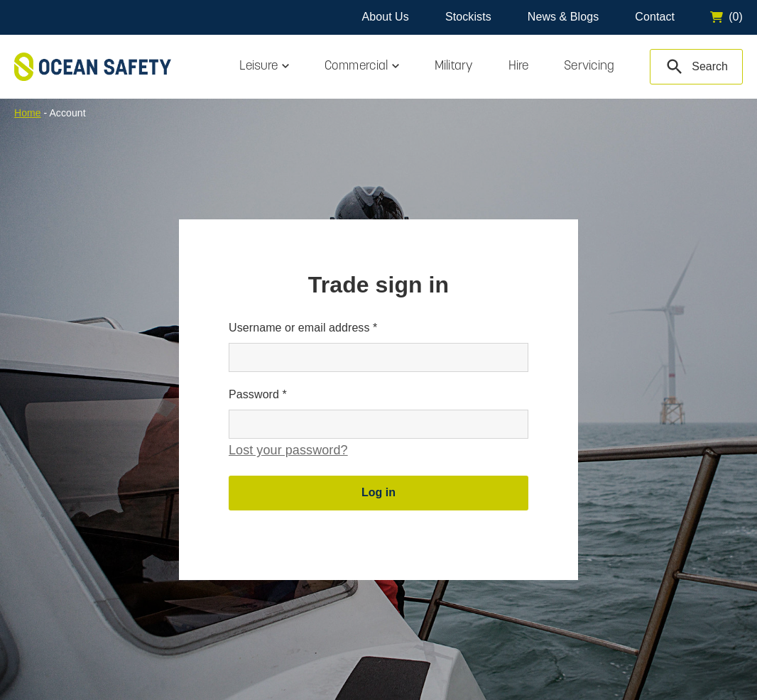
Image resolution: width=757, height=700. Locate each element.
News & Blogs (563, 17)
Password (258, 394)
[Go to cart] (726, 17)
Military (454, 66)
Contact (655, 17)
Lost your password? (288, 450)
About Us (385, 17)
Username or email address (303, 328)
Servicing (589, 66)
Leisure (258, 66)
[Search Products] (696, 67)
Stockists (468, 17)
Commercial (356, 66)
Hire (518, 66)
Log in (378, 492)
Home (28, 113)
